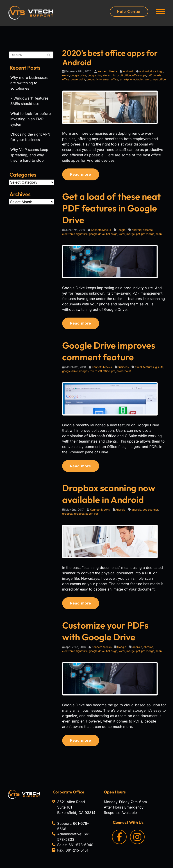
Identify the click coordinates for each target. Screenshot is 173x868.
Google (121, 230)
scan (159, 234)
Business (123, 368)
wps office (159, 79)
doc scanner (150, 511)
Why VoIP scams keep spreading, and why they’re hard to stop (29, 155)
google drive (78, 75)
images (84, 372)
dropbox (67, 515)
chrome (148, 230)
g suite (159, 368)
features (149, 368)
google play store (99, 75)
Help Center (129, 11)
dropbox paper (83, 515)
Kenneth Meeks (107, 71)
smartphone (127, 79)
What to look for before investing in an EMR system (31, 119)
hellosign (112, 234)
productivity (94, 79)
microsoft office (121, 75)
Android (128, 71)
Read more (82, 175)
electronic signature (75, 234)
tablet (140, 79)
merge (131, 234)
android (144, 71)
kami (122, 234)
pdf (149, 75)
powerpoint (78, 79)
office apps (139, 75)
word (148, 79)
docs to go (157, 71)
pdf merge (148, 234)
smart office (111, 79)
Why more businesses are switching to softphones (29, 83)
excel (66, 75)
